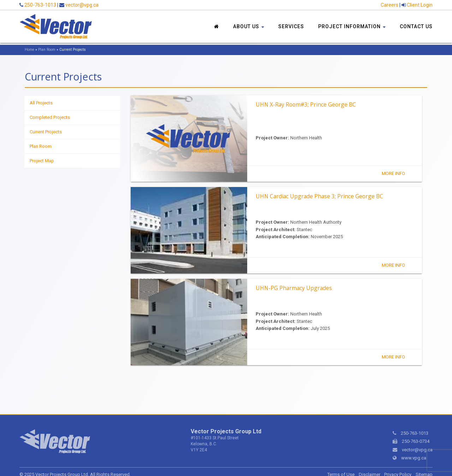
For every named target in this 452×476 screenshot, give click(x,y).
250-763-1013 (40, 5)
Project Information (352, 26)
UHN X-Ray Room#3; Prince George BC (306, 104)
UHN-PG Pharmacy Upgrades (294, 288)
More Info (393, 173)
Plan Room (47, 50)
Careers (389, 5)
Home (29, 50)
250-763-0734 (416, 441)
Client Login (420, 5)
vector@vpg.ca (82, 5)
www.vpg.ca (414, 458)
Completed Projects (50, 117)
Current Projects (46, 132)
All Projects (41, 103)
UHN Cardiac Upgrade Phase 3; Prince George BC (319, 196)
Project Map (42, 161)
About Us (249, 26)
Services (291, 26)
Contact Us (416, 26)
